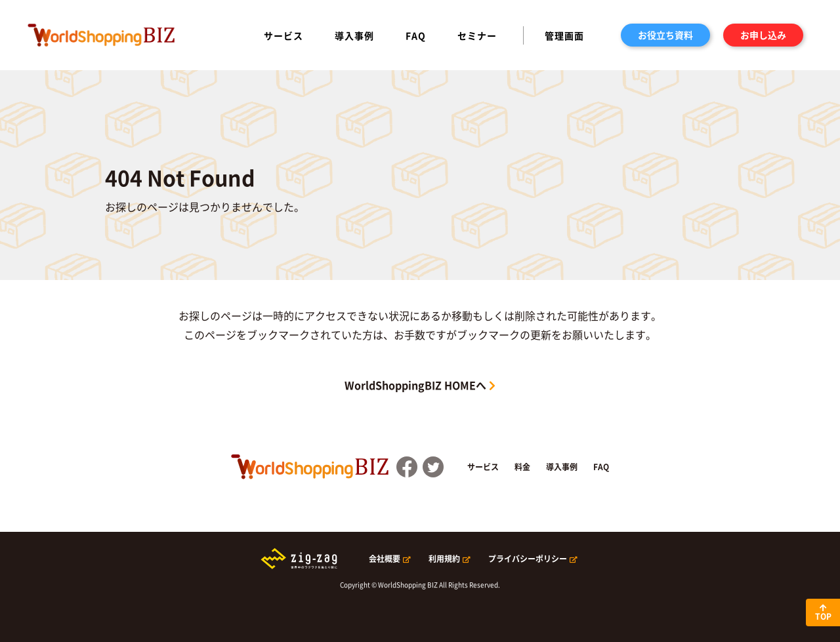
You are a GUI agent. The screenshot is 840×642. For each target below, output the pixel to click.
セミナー (477, 35)
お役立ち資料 (665, 35)
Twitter (433, 467)
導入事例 (354, 35)
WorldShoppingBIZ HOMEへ (415, 385)
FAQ (416, 35)
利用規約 (444, 559)
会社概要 (385, 559)
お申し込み (763, 35)
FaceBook (407, 467)
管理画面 (564, 35)
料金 (522, 467)
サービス (283, 35)
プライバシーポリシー (528, 559)
